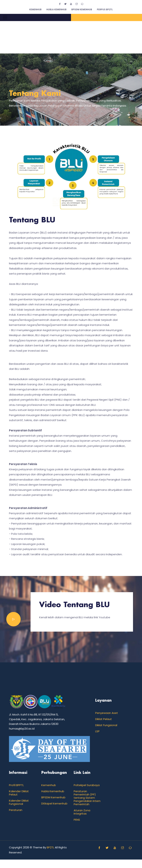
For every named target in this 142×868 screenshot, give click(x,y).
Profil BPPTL (16, 785)
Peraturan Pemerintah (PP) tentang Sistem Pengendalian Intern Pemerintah (87, 798)
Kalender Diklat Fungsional (19, 802)
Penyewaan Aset (107, 713)
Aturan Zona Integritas (82, 812)
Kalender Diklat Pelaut (19, 793)
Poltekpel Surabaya (87, 785)
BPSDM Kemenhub (82, 9)
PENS (77, 820)
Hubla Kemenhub (56, 9)
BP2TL (50, 847)
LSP (97, 731)
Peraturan (16, 810)
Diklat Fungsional (106, 725)
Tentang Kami (35, 94)
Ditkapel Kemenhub (54, 803)
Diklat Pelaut (104, 719)
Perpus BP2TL (105, 9)
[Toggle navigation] (5, 17)
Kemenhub (35, 9)
